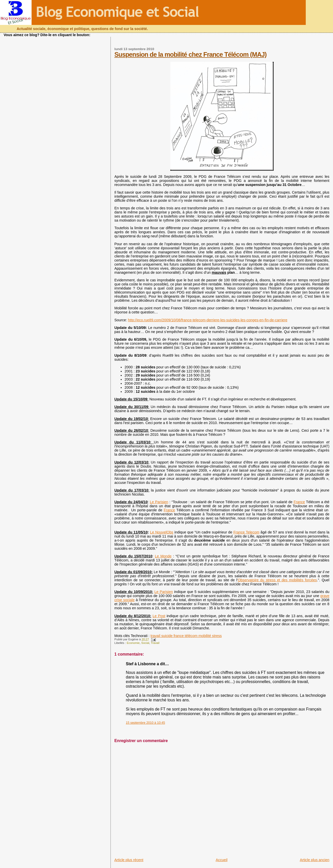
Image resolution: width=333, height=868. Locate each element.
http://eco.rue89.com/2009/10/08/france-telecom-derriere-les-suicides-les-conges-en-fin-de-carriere (208, 320)
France (299, 502)
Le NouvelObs (162, 532)
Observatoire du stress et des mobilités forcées (277, 580)
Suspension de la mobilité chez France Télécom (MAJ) (190, 54)
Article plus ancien (315, 860)
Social (145, 643)
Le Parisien (159, 502)
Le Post (159, 616)
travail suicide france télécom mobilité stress (186, 636)
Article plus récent (129, 860)
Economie (133, 643)
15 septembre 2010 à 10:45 (145, 723)
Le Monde (163, 556)
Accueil (221, 860)
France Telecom (246, 532)
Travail (155, 643)
